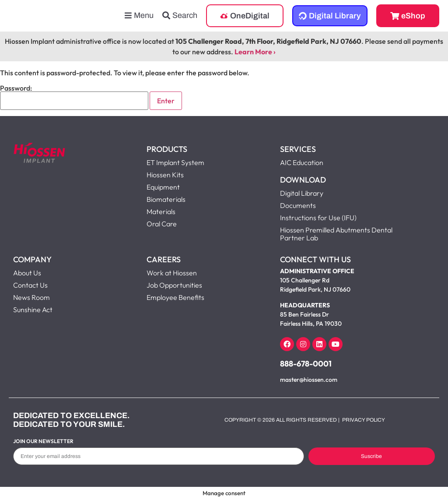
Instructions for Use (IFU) (318, 218)
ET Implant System (175, 162)
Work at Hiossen (172, 273)
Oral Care (162, 224)
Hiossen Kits (165, 175)
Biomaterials (166, 199)
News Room (31, 297)
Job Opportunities (174, 285)
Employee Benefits (175, 297)
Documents (298, 205)
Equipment (163, 187)
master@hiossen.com (309, 380)
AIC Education (302, 162)
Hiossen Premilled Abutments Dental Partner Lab (336, 234)
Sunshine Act (33, 310)
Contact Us (30, 285)
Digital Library (302, 193)
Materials (161, 211)
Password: (74, 97)
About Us (27, 273)
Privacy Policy (364, 420)
